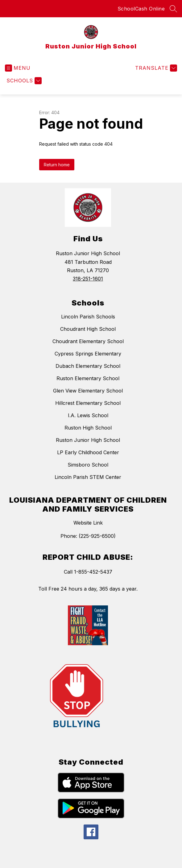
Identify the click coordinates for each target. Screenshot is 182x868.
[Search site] (173, 9)
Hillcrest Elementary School (88, 403)
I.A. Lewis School (88, 415)
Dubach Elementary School (88, 366)
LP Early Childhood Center (88, 452)
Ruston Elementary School (88, 378)
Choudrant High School (88, 329)
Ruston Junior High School (88, 440)
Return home (57, 165)
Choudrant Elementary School (88, 341)
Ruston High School (88, 428)
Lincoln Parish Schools (88, 317)
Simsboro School (88, 465)
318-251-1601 (88, 279)
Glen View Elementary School (88, 391)
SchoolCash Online (141, 9)
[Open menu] (18, 68)
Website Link (88, 523)
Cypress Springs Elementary (88, 354)
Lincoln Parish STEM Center (88, 477)
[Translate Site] (155, 68)
